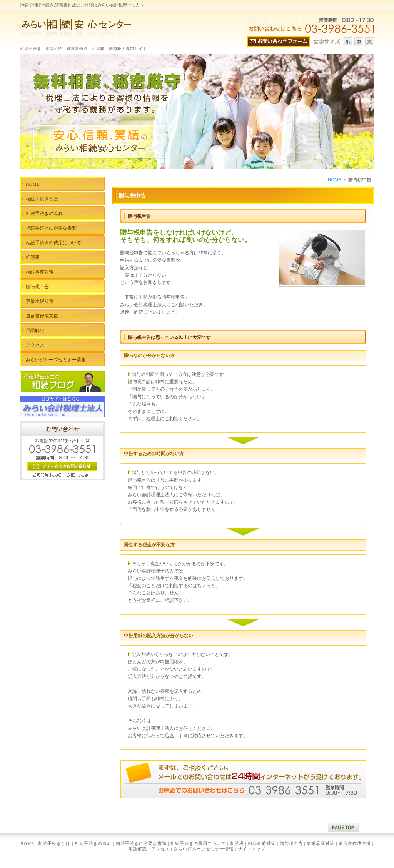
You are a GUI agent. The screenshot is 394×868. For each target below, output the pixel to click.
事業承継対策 (321, 843)
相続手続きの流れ (93, 843)
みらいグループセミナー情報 (204, 849)
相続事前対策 (262, 843)
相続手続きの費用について (198, 843)
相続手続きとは (54, 843)
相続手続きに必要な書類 (141, 843)
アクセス (160, 849)
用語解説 (138, 849)
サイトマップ (252, 849)
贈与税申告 (291, 843)
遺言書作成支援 (355, 843)
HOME (335, 180)
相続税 (237, 843)
